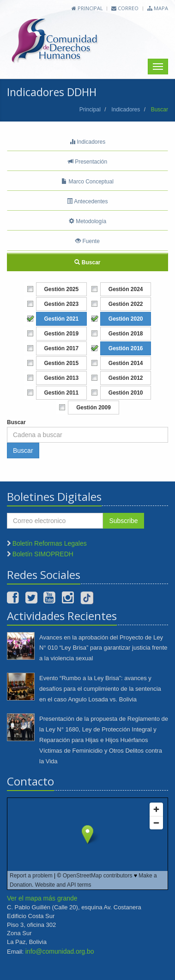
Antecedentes (87, 201)
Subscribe (123, 521)
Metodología (87, 221)
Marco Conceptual (87, 182)
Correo (125, 8)
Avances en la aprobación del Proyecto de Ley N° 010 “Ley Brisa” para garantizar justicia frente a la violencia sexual (103, 648)
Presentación (87, 162)
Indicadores (126, 110)
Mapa (158, 8)
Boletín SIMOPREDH (43, 554)
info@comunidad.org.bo (60, 951)
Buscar (87, 262)
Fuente (87, 241)
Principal (87, 8)
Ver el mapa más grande (42, 898)
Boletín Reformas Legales (50, 543)
